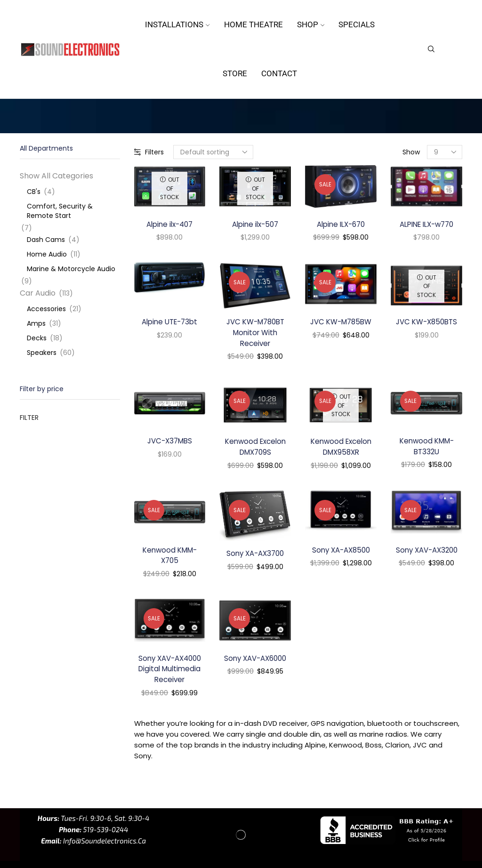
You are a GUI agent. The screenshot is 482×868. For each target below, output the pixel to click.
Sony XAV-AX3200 (426, 554)
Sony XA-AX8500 (341, 554)
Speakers (42, 353)
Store (235, 73)
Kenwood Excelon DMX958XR (341, 450)
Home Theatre (253, 24)
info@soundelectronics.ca (104, 848)
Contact (279, 73)
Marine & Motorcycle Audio (71, 269)
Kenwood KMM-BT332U (426, 449)
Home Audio (47, 254)
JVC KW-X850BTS (426, 323)
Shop (311, 24)
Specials (357, 24)
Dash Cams (46, 240)
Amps (36, 323)
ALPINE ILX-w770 (427, 225)
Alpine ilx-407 (169, 225)
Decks (37, 338)
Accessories (46, 309)
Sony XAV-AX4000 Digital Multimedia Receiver (170, 675)
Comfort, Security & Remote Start (60, 211)
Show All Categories (56, 176)
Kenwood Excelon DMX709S (255, 450)
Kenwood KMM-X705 (169, 559)
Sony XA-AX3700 (255, 558)
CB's (34, 192)
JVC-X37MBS (170, 444)
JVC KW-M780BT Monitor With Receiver (255, 334)
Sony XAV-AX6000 (255, 663)
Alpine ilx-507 (255, 225)
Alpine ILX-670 (341, 225)
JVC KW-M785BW (341, 323)
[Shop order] (213, 152)
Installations (177, 24)
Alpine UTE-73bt (170, 323)
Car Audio (38, 293)
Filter (29, 418)
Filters (149, 152)
